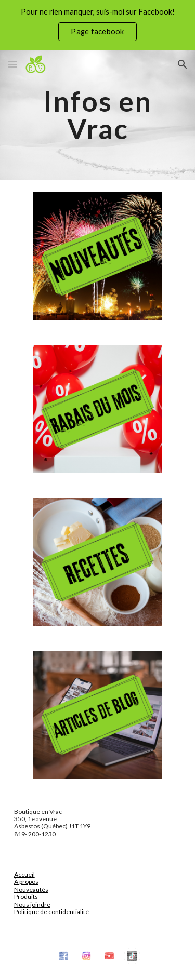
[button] (12, 64)
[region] (97, 25)
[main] (98, 115)
